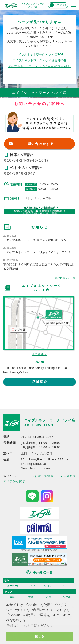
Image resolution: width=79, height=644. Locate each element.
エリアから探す (14, 481)
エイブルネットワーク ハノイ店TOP (39, 54)
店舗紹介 (40, 382)
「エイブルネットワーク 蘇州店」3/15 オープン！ (36, 240)
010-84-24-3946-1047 (27, 160)
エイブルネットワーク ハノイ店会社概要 (40, 60)
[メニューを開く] (74, 5)
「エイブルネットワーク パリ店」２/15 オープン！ (37, 252)
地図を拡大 (39, 354)
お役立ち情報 (44, 476)
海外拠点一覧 (43, 572)
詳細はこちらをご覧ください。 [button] (30, 626)
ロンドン (48, 586)
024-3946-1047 (20, 173)
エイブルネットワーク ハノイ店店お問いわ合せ (40, 66)
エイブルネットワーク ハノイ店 (50, 420)
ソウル (67, 597)
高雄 (49, 597)
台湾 (30, 597)
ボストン (30, 586)
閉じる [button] (40, 636)
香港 (12, 597)
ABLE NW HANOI (39, 425)
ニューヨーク (12, 586)
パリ (66, 586)
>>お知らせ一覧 (65, 278)
